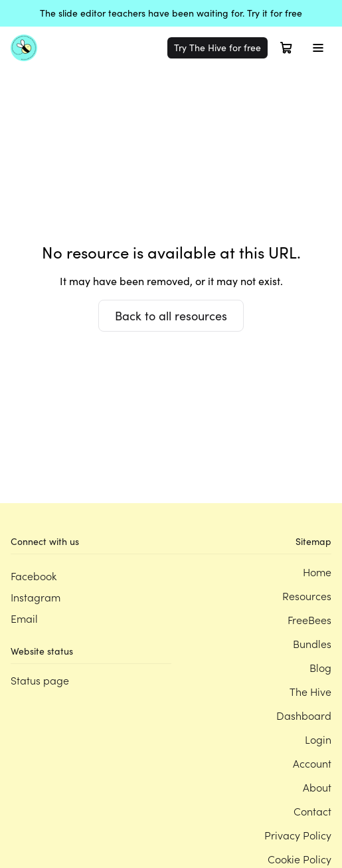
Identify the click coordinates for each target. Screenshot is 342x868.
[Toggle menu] (318, 48)
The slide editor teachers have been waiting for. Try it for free (171, 13)
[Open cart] (286, 48)
